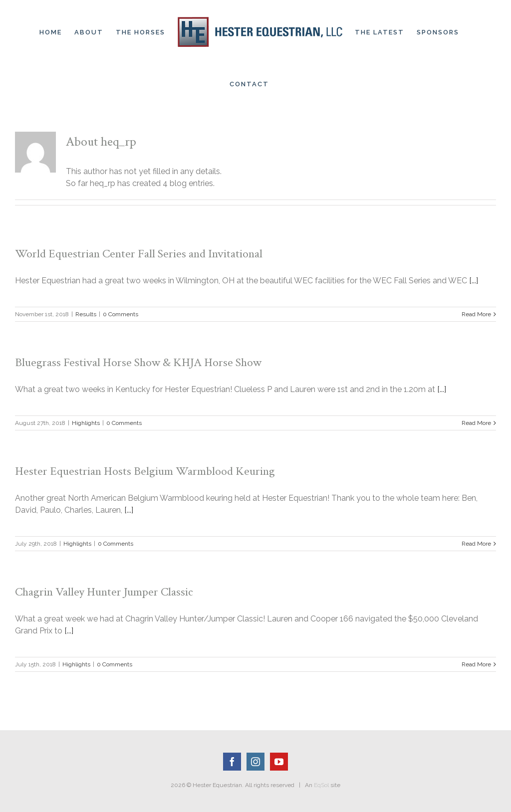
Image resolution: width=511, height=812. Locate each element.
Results (86, 314)
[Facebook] (232, 762)
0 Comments (121, 314)
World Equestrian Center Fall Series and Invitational (139, 254)
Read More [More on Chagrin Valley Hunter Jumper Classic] (476, 664)
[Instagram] (255, 762)
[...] (474, 281)
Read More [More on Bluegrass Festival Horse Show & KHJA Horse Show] (476, 423)
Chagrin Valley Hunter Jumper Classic (104, 592)
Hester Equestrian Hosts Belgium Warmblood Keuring (145, 471)
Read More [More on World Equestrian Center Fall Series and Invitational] (476, 314)
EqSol (321, 785)
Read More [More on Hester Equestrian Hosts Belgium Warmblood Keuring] (476, 544)
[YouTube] (279, 762)
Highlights (86, 423)
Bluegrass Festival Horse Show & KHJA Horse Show (138, 362)
